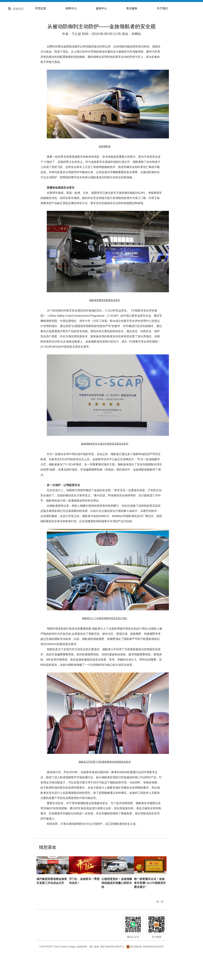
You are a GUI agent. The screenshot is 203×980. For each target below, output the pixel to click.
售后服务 (132, 33)
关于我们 (162, 33)
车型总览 (41, 33)
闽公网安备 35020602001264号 (145, 971)
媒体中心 (101, 33)
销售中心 (71, 33)
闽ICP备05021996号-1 (112, 971)
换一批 (160, 926)
